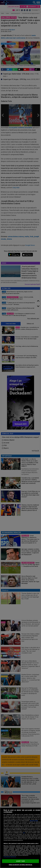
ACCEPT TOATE (21, 861)
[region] (20, 838)
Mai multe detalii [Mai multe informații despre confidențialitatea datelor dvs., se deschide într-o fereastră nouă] (34, 821)
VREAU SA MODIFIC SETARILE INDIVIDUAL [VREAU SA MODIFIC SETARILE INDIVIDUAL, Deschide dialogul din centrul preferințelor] (20, 865)
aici (24, 833)
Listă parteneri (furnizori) (10, 857)
